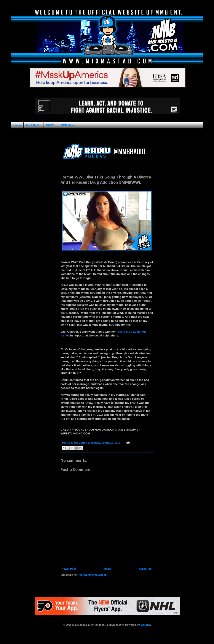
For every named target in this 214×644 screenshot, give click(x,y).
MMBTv (51, 125)
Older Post (146, 569)
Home (17, 125)
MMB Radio (33, 125)
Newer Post (69, 569)
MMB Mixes (68, 125)
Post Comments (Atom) (92, 575)
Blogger (145, 625)
